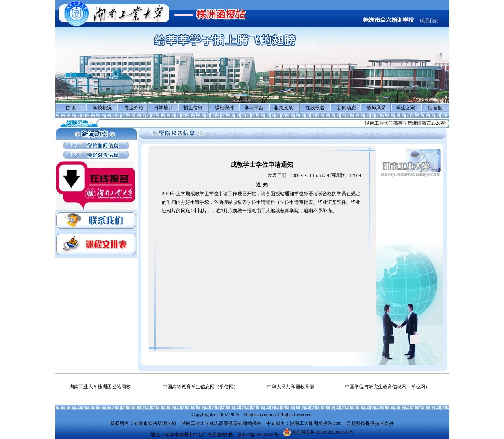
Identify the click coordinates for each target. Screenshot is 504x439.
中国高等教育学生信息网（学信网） (200, 387)
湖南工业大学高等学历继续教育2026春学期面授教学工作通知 (432, 123)
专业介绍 (134, 108)
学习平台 (254, 108)
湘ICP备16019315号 (258, 435)
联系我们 (429, 21)
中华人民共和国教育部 (291, 387)
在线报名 (315, 108)
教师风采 (376, 108)
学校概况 (102, 108)
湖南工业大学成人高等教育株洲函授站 (221, 423)
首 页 (71, 108)
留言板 (435, 108)
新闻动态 (346, 108)
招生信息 (193, 108)
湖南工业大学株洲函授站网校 (100, 387)
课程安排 (224, 108)
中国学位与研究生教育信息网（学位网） (387, 387)
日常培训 (163, 108)
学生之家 (406, 108)
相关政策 (283, 108)
